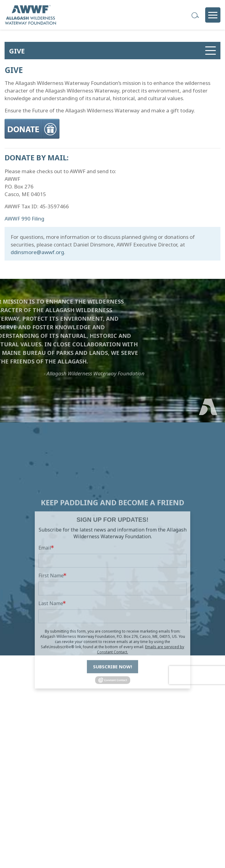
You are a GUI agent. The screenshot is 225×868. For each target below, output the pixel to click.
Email (45, 584)
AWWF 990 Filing (24, 219)
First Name (51, 612)
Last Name (51, 640)
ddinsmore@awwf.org (37, 252)
